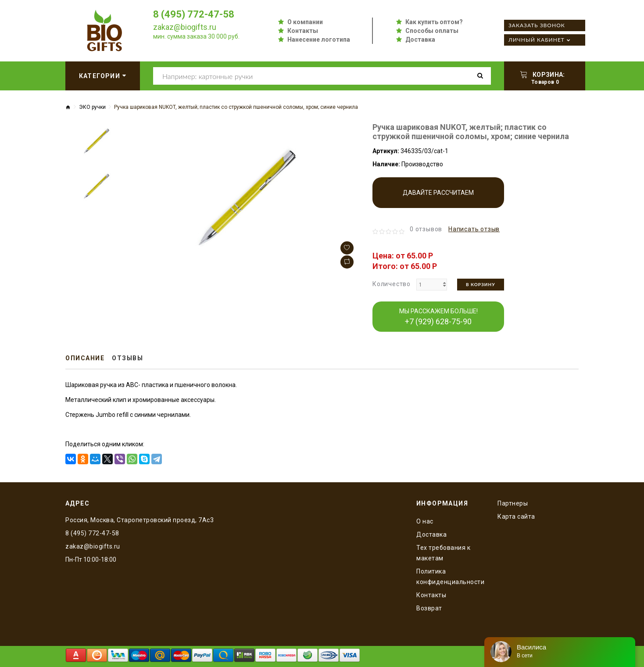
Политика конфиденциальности (450, 577)
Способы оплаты (432, 31)
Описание (85, 358)
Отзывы (127, 358)
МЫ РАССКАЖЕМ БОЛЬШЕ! (438, 317)
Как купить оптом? (434, 22)
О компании (305, 22)
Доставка (420, 39)
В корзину (481, 284)
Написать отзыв (474, 229)
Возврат (429, 608)
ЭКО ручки (92, 107)
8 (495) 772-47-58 (194, 14)
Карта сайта (516, 516)
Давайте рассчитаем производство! (438, 199)
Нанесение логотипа (319, 39)
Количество (392, 284)
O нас (425, 521)
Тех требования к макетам (443, 553)
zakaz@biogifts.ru (185, 27)
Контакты (303, 31)
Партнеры (513, 503)
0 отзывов (426, 229)
